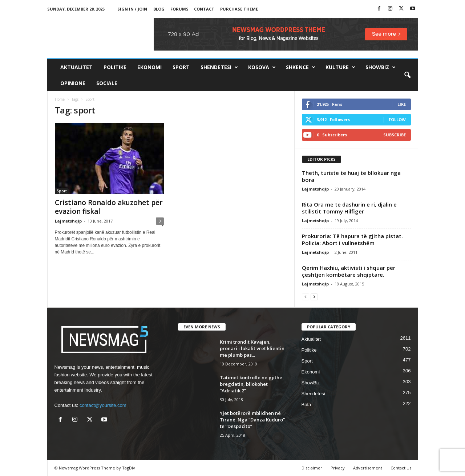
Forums (179, 9)
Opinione (73, 83)
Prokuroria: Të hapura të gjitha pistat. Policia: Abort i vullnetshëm (352, 239)
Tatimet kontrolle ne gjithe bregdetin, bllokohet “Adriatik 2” (251, 384)
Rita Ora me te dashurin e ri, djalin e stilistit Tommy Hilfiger (349, 208)
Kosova (262, 67)
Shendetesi (219, 67)
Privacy (338, 468)
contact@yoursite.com (103, 405)
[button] (407, 75)
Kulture (340, 67)
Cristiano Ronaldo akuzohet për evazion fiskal (109, 207)
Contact (204, 9)
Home (60, 99)
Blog (159, 9)
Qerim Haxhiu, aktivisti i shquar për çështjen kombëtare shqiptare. (349, 271)
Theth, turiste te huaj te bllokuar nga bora (351, 176)
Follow (397, 119)
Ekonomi (149, 67)
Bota (306, 405)
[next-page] (314, 297)
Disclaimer (312, 468)
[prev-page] (306, 297)
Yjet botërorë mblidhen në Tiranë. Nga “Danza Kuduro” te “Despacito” (252, 420)
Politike (115, 67)
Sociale (107, 83)
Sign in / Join (132, 9)
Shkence (301, 67)
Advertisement (368, 468)
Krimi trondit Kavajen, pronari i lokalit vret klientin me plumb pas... (252, 348)
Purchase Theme (239, 9)
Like (402, 104)
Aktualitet (76, 67)
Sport (181, 67)
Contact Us (401, 468)
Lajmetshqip (68, 221)
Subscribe (395, 135)
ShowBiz (381, 67)
